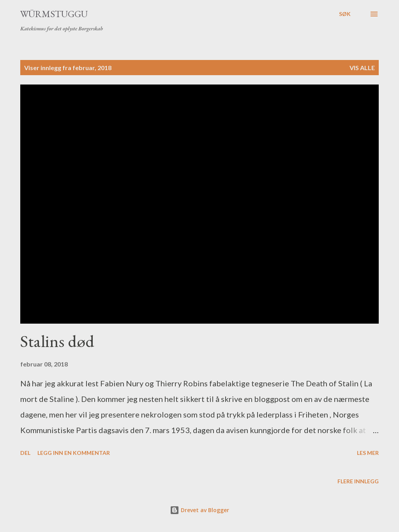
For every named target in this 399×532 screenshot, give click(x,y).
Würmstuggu (54, 14)
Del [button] (25, 453)
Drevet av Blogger (199, 510)
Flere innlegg (358, 481)
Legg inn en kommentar (74, 453)
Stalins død (57, 341)
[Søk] (345, 14)
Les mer (368, 453)
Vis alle (362, 68)
